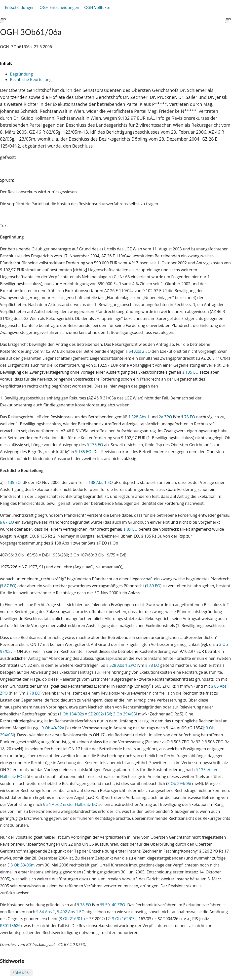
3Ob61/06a (21, 973)
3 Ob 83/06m (23, 865)
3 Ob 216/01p (72, 919)
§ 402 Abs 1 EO (71, 912)
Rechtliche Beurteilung (31, 79)
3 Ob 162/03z (124, 919)
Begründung (21, 74)
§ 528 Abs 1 (139, 417)
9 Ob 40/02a (53, 728)
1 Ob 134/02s (72, 714)
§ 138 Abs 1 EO (99, 482)
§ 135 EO (190, 372)
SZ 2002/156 (100, 714)
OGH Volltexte (97, 7)
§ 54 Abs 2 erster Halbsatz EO (70, 804)
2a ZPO (165, 417)
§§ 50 (105, 905)
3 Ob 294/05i (125, 714)
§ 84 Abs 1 (46, 912)
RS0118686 (10, 926)
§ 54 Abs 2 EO (138, 351)
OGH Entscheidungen (59, 7)
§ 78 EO (188, 417)
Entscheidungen (20, 7)
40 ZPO (118, 905)
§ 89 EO (131, 529)
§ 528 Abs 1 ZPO (121, 665)
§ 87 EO (7, 522)
